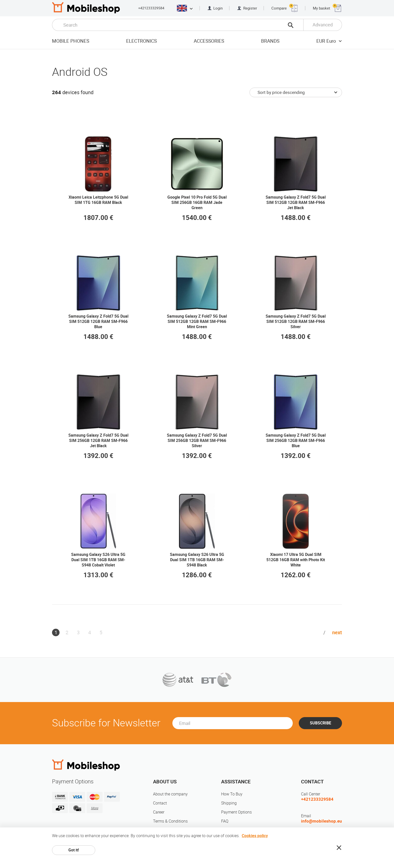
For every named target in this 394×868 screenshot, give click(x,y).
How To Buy (232, 794)
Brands (270, 41)
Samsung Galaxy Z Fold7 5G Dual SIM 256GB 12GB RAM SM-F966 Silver (197, 441)
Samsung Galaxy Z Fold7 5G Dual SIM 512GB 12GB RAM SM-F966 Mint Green (197, 322)
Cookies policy (255, 836)
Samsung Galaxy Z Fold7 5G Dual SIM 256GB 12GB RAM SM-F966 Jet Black (98, 441)
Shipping (229, 803)
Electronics (141, 41)
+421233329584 (151, 8)
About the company (170, 794)
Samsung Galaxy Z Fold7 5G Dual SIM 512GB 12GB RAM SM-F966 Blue (98, 322)
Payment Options (236, 812)
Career (159, 812)
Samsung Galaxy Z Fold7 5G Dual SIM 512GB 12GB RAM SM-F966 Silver (296, 322)
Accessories (209, 41)
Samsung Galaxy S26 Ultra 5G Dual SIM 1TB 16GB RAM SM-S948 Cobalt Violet (98, 560)
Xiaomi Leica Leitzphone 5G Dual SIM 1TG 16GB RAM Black (98, 200)
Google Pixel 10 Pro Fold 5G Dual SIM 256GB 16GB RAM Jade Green (197, 202)
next (337, 632)
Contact (160, 803)
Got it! (74, 850)
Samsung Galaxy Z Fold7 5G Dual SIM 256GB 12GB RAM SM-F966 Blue (296, 441)
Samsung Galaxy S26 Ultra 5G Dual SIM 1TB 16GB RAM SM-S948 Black (197, 560)
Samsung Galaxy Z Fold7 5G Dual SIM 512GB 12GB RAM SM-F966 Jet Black (296, 202)
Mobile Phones (71, 41)
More (95, 808)
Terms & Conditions (170, 821)
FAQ (225, 821)
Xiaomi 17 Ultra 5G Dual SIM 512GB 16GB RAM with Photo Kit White (296, 560)
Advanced (323, 25)
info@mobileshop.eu (322, 821)
